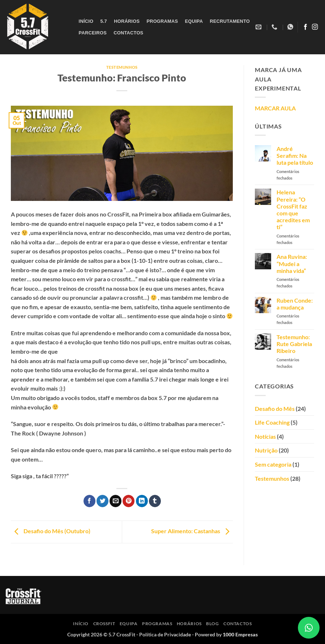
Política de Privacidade (165, 634)
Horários (127, 21)
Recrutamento (230, 21)
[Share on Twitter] (102, 501)
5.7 (104, 21)
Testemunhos (122, 67)
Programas (162, 21)
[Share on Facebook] (89, 501)
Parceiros (93, 33)
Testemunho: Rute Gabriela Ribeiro (294, 344)
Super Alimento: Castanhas (192, 531)
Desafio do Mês (275, 409)
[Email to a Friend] (116, 501)
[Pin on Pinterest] (129, 501)
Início (86, 21)
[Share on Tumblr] (155, 501)
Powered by (226, 634)
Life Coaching (272, 422)
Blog (212, 624)
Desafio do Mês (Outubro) (51, 531)
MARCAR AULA (275, 108)
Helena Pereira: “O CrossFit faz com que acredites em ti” (293, 209)
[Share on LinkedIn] (142, 501)
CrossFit (104, 624)
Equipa (194, 21)
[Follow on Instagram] (315, 27)
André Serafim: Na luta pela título (295, 155)
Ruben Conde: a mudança (295, 304)
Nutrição (266, 450)
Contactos (128, 33)
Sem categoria (273, 464)
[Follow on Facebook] (305, 27)
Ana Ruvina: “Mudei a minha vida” (292, 263)
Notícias (265, 436)
